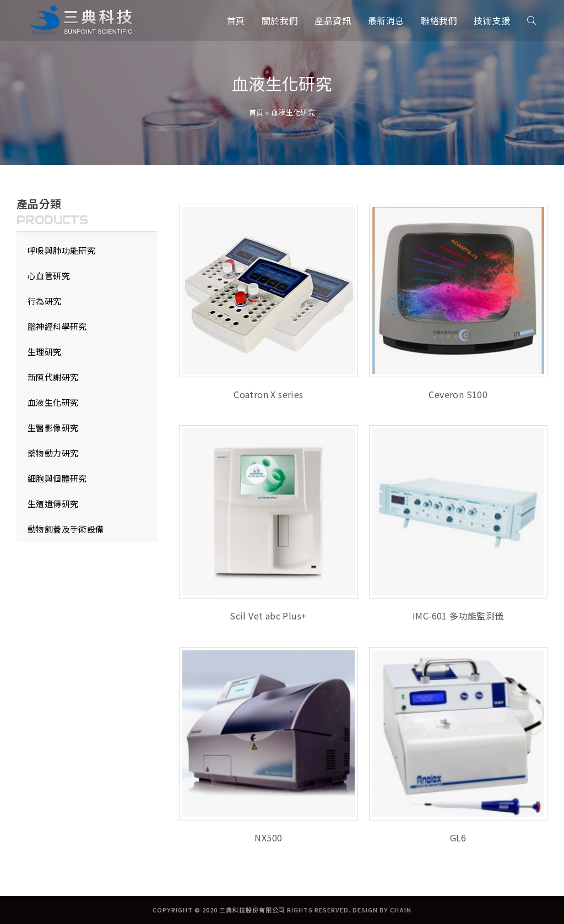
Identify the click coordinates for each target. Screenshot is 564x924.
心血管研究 (49, 276)
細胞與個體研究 (57, 478)
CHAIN (401, 910)
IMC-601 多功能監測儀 (458, 616)
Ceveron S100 (458, 394)
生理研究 (45, 352)
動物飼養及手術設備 (66, 529)
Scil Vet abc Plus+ (268, 616)
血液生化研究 (53, 402)
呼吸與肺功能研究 (61, 250)
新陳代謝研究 (53, 377)
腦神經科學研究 (57, 326)
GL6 (458, 838)
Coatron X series (268, 394)
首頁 (256, 112)
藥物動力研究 (53, 453)
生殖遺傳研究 (53, 504)
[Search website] (532, 20)
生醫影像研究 (53, 428)
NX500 (268, 838)
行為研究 (45, 301)
